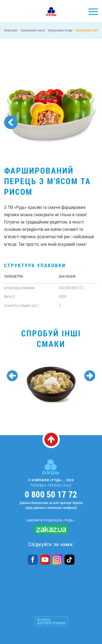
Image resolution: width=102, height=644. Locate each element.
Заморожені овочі (33, 30)
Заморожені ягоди (60, 30)
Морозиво (11, 30)
